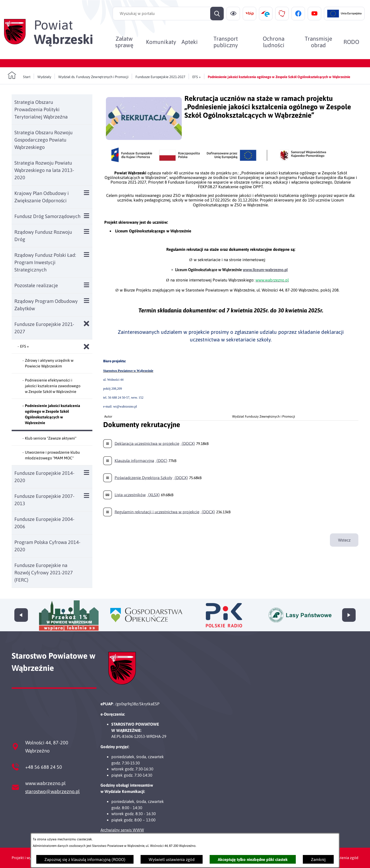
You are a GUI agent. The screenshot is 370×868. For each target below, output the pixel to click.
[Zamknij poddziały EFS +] (87, 347)
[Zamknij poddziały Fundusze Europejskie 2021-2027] (87, 324)
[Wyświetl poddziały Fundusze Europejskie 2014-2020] (87, 473)
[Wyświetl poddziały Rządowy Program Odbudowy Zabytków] (87, 301)
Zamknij (318, 859)
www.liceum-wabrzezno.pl (265, 270)
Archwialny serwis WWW (122, 830)
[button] (144, 138)
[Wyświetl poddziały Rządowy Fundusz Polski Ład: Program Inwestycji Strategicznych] (87, 254)
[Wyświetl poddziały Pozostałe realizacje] (87, 285)
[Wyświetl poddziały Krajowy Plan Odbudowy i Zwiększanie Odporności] (87, 193)
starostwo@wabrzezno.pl (52, 791)
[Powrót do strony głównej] (19, 75)
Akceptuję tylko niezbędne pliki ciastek (253, 859)
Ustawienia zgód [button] (344, 858)
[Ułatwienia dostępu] (233, 14)
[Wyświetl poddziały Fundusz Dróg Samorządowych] (87, 216)
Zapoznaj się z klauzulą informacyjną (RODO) (85, 859)
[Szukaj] (217, 14)
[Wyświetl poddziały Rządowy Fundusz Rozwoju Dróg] (87, 231)
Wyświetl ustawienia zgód (172, 859)
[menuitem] (124, 42)
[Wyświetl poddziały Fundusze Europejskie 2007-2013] (87, 496)
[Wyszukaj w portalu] (168, 14)
